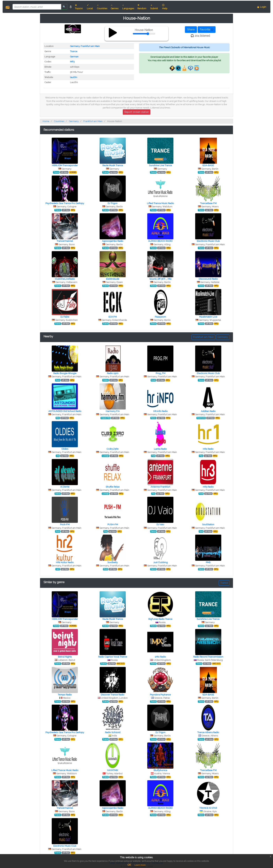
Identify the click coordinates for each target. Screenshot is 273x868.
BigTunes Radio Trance (160, 619)
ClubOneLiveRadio (65, 279)
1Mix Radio (160, 657)
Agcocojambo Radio (113, 241)
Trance (74, 51)
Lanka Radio (160, 449)
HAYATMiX (113, 770)
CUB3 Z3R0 (113, 449)
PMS (208, 562)
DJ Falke (65, 317)
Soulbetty (113, 562)
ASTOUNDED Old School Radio (65, 411)
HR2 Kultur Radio (65, 562)
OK (129, 865)
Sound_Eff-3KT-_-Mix (160, 279)
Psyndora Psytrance (160, 695)
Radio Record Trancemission (208, 657)
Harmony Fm (113, 411)
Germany (75, 46)
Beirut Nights (65, 657)
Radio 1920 (113, 373)
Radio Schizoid (113, 732)
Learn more (140, 865)
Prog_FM (160, 373)
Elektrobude (113, 279)
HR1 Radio (208, 449)
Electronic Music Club (208, 241)
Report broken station (137, 112)
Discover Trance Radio (113, 695)
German (74, 57)
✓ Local (90, 7)
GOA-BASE (208, 165)
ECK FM (113, 317)
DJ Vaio (160, 524)
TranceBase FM (208, 203)
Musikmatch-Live (208, 317)
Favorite (207, 29)
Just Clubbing (160, 562)
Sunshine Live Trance (160, 165)
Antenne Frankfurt (160, 487)
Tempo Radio (65, 695)
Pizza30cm (160, 317)
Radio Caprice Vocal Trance (113, 657)
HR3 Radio (208, 487)
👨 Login (262, 7)
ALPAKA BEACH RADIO (160, 241)
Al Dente (65, 487)
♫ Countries (102, 7)
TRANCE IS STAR (208, 808)
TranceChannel (65, 241)
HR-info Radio (160, 411)
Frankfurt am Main (90, 46)
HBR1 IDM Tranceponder (65, 165)
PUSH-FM (113, 524)
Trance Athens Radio (208, 732)
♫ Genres (115, 7)
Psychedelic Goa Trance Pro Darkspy (65, 203)
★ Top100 (79, 7)
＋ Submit (154, 7)
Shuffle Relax (113, 487)
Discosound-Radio (208, 279)
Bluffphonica (160, 770)
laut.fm (74, 77)
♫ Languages (128, 7)
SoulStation (208, 524)
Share (191, 29)
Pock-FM (65, 524)
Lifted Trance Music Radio (160, 203)
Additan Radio (208, 411)
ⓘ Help (165, 7)
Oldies (65, 449)
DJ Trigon (113, 203)
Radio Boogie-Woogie (65, 373)
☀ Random (142, 7)
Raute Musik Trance (113, 165)
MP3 (72, 62)
